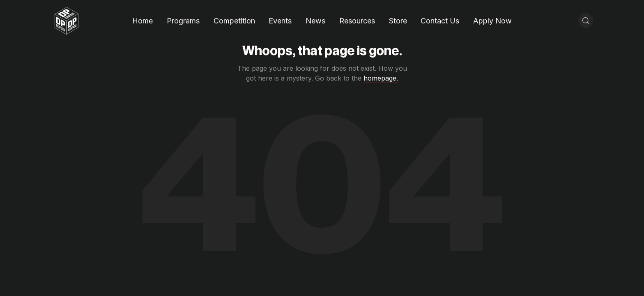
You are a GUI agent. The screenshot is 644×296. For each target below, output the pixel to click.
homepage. (381, 78)
